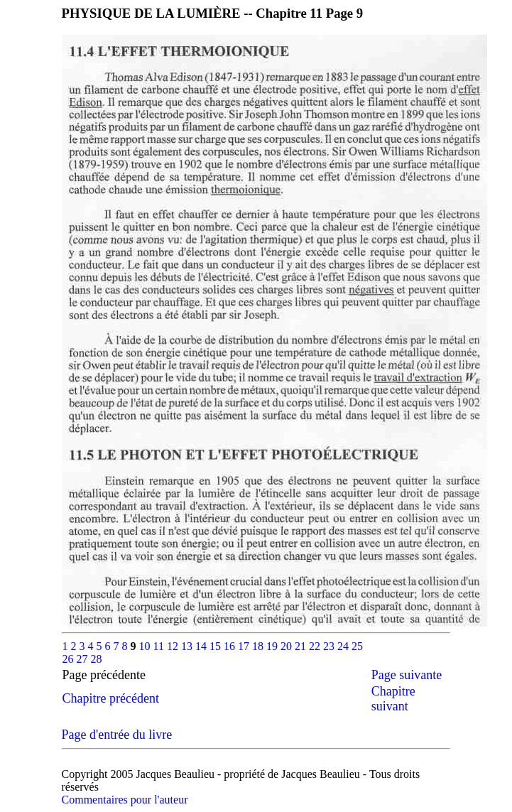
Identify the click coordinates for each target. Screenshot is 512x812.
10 (146, 646)
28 (97, 659)
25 (357, 646)
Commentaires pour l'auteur (125, 800)
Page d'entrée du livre (117, 735)
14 (202, 646)
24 (344, 646)
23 (330, 646)
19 (273, 646)
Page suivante (407, 675)
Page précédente (117, 675)
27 (84, 659)
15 (217, 646)
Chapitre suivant (393, 699)
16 (231, 646)
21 (302, 646)
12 (174, 646)
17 (245, 646)
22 (316, 646)
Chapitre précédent (111, 698)
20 (288, 646)
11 (160, 646)
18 (259, 646)
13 (188, 646)
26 (70, 659)
